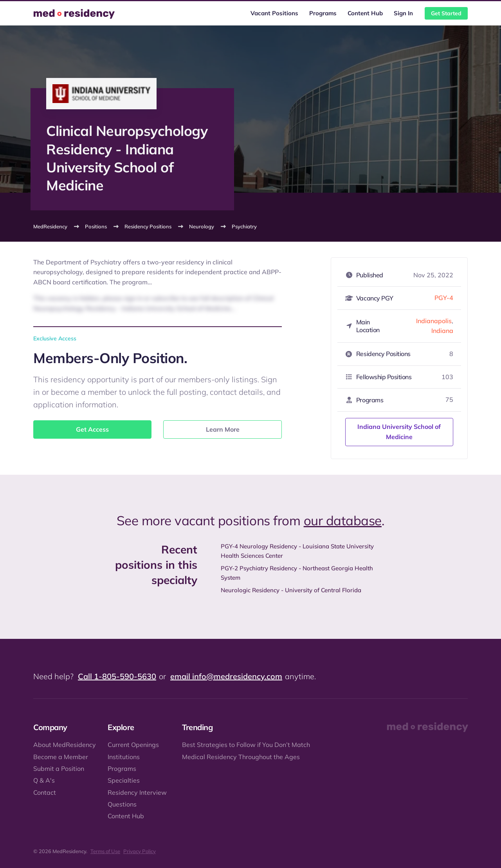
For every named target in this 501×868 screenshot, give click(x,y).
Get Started (446, 13)
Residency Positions (148, 226)
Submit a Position (59, 769)
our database (343, 520)
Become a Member (61, 757)
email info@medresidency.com (226, 676)
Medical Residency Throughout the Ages (241, 757)
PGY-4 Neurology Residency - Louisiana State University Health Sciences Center (297, 551)
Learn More (223, 429)
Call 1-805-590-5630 (117, 676)
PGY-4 (444, 298)
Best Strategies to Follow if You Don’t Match (246, 745)
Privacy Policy (140, 851)
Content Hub (365, 13)
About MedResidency (65, 745)
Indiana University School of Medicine (399, 432)
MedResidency (50, 226)
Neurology (202, 226)
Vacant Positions (274, 13)
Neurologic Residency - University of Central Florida (291, 590)
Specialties (124, 780)
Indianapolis (434, 321)
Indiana (442, 331)
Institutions (124, 757)
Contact (45, 792)
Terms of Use (105, 851)
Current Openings (133, 745)
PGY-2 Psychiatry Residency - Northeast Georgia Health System (297, 573)
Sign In (403, 13)
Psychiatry (244, 226)
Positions (96, 226)
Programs (323, 13)
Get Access (92, 429)
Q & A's (44, 780)
